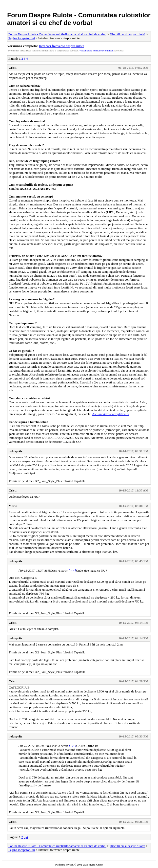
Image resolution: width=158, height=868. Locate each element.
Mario (13, 506)
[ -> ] (72, 570)
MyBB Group (96, 865)
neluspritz (16, 451)
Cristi (13, 68)
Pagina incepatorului (22, 38)
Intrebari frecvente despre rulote (61, 46)
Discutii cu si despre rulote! (128, 34)
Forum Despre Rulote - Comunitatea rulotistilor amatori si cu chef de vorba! (79, 19)
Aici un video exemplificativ (110, 414)
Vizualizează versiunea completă (96, 51)
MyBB (69, 865)
